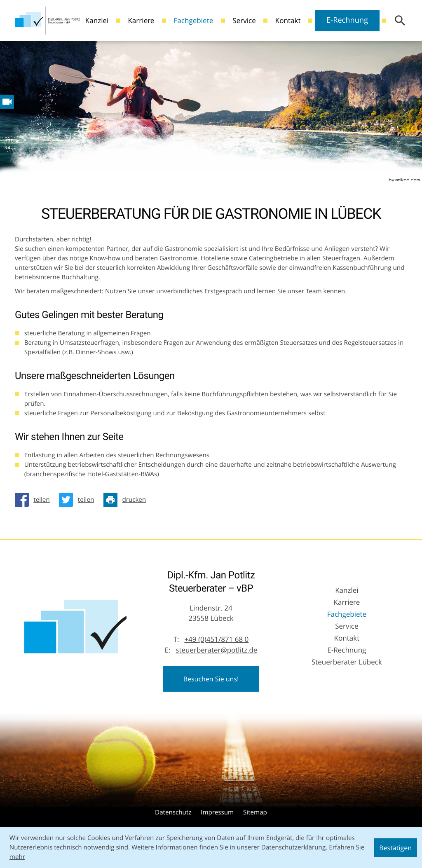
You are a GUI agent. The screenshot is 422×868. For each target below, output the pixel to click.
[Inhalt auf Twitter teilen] (79, 500)
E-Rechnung (347, 20)
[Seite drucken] (127, 500)
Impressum (217, 812)
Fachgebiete (193, 20)
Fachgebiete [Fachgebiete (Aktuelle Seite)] (347, 614)
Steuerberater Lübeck (347, 662)
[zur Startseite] (47, 21)
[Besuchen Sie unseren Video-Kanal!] (7, 102)
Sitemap (255, 812)
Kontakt (288, 20)
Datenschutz (173, 812)
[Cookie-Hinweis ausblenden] (395, 848)
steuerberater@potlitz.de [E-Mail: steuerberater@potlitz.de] (216, 650)
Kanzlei (97, 20)
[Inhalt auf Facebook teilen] (35, 500)
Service (244, 20)
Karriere (141, 20)
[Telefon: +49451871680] (216, 639)
